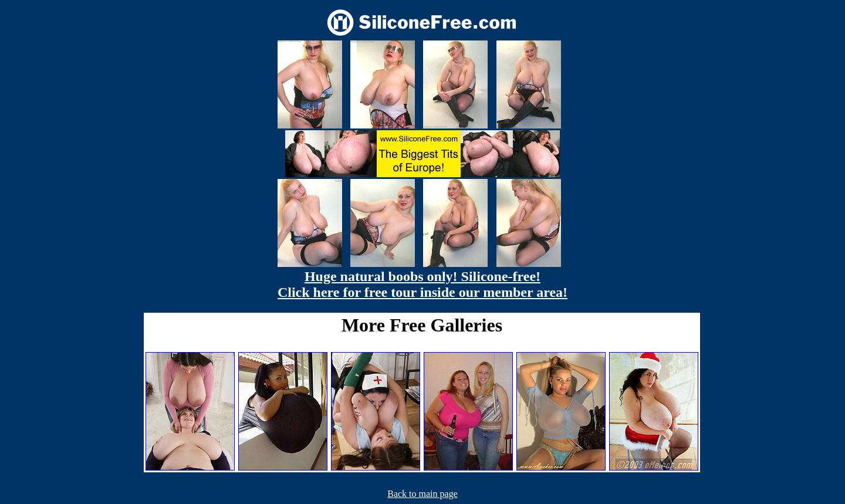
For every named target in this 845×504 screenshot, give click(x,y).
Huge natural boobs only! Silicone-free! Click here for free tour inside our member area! (422, 284)
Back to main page (422, 494)
